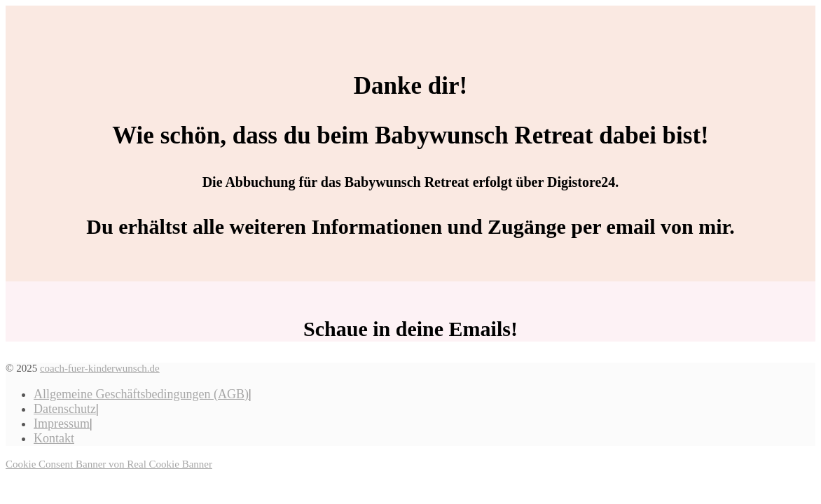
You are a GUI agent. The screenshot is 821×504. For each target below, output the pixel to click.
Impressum (62, 423)
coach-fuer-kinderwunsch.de (100, 368)
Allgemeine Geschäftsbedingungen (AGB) (141, 394)
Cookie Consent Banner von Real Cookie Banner (109, 464)
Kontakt (54, 438)
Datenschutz (65, 409)
